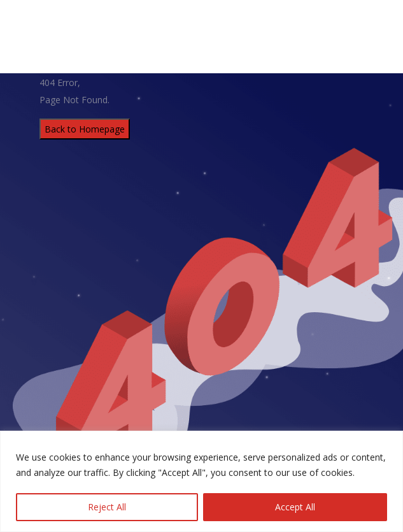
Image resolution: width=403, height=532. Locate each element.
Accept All (295, 507)
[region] (201, 481)
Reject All (107, 507)
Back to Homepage (85, 129)
